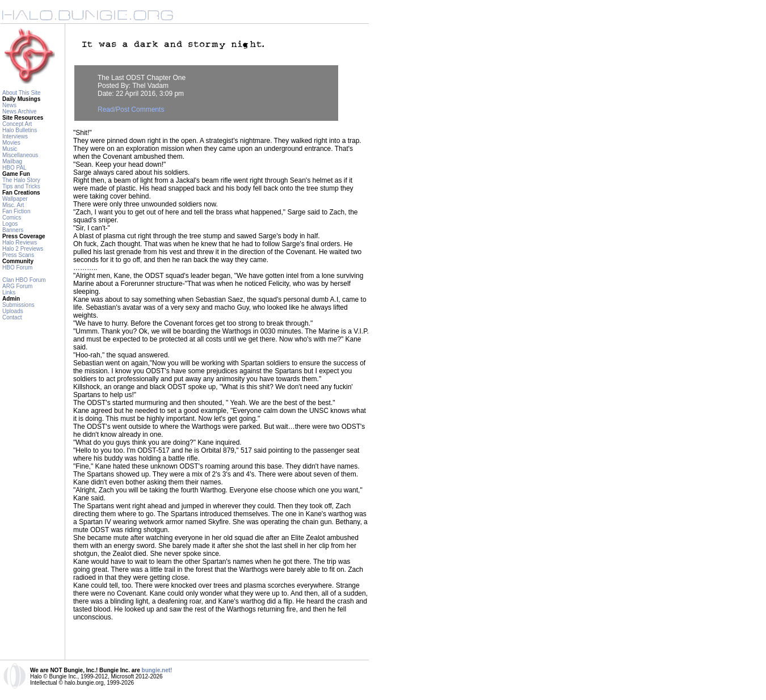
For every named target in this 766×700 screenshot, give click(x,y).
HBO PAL (14, 168)
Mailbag (12, 161)
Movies (11, 143)
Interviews (15, 136)
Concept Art (17, 124)
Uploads (13, 311)
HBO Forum (17, 267)
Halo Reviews (20, 243)
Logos (10, 224)
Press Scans (18, 255)
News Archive (20, 111)
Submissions (18, 305)
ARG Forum (17, 286)
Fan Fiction (16, 211)
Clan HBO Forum (24, 280)
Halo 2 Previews (23, 249)
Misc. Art (13, 205)
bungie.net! (157, 670)
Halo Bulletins (20, 130)
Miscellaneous (20, 155)
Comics (12, 218)
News (9, 105)
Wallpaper (15, 199)
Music (10, 149)
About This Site (22, 93)
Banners (13, 230)
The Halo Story (21, 180)
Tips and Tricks (21, 186)
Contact (12, 317)
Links (9, 292)
